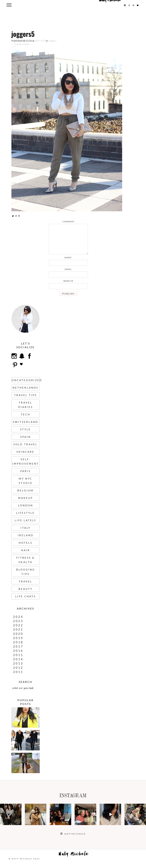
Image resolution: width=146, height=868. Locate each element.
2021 (18, 629)
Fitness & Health (26, 560)
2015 (18, 655)
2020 (18, 634)
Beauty (26, 589)
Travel (25, 581)
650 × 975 (40, 41)
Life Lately (25, 520)
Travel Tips (25, 395)
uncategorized (26, 380)
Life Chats (26, 596)
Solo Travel (25, 444)
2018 (18, 642)
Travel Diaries (26, 405)
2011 (18, 672)
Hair (26, 550)
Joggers (52, 41)
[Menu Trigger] (9, 5)
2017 (18, 646)
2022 (18, 625)
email (68, 269)
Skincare (25, 452)
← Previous (18, 44)
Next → (28, 44)
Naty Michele (74, 855)
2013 (18, 663)
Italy (26, 528)
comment (68, 222)
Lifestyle (25, 513)
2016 (18, 651)
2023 (18, 621)
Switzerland (25, 422)
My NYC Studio (26, 481)
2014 (18, 659)
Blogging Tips (26, 572)
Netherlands (25, 388)
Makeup (25, 498)
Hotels (26, 543)
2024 (18, 617)
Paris (25, 471)
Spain (26, 437)
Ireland (26, 535)
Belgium (25, 490)
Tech (25, 414)
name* (68, 258)
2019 (18, 638)
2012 (18, 668)
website (68, 281)
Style (25, 429)
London (26, 505)
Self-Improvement (26, 461)
